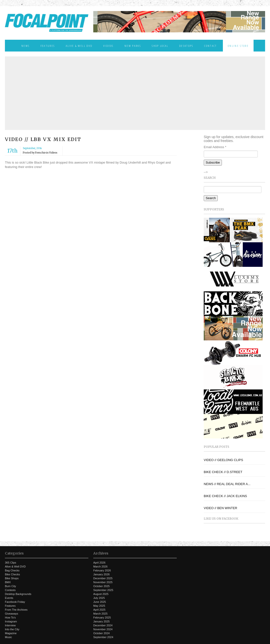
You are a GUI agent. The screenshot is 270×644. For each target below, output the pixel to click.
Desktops (186, 46)
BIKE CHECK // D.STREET (223, 472)
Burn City (10, 586)
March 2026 (100, 567)
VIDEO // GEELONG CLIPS (223, 460)
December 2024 (103, 625)
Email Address (215, 147)
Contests (10, 590)
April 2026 (99, 563)
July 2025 (99, 598)
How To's (10, 618)
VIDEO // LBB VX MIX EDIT (43, 139)
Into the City (12, 629)
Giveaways (12, 614)
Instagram (11, 621)
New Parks (133, 46)
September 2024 (103, 637)
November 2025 (103, 582)
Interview (10, 625)
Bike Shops (12, 578)
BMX (8, 582)
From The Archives (16, 610)
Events (9, 598)
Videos (108, 46)
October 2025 (101, 586)
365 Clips (11, 563)
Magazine (11, 633)
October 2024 (101, 633)
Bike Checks (12, 574)
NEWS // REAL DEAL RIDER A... (227, 484)
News (25, 46)
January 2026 (101, 574)
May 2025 (99, 606)
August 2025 (101, 594)
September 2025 (103, 590)
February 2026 (102, 570)
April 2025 (99, 610)
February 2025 (102, 618)
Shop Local (160, 46)
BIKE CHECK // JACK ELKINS (225, 496)
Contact (210, 46)
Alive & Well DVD (79, 46)
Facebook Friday (15, 602)
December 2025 (103, 578)
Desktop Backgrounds (18, 594)
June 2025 (100, 602)
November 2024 (103, 629)
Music (8, 637)
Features (48, 46)
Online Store (238, 46)
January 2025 (101, 621)
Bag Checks (12, 570)
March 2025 (100, 614)
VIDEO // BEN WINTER (221, 508)
